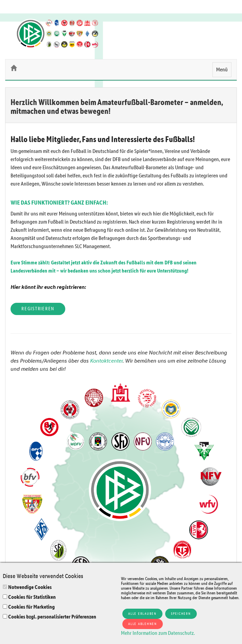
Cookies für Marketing (31, 607)
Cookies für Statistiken (32, 597)
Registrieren (38, 309)
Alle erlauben (142, 614)
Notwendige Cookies (30, 587)
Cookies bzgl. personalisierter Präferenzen (52, 617)
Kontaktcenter (106, 361)
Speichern (181, 614)
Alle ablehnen (143, 624)
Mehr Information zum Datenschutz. (158, 633)
